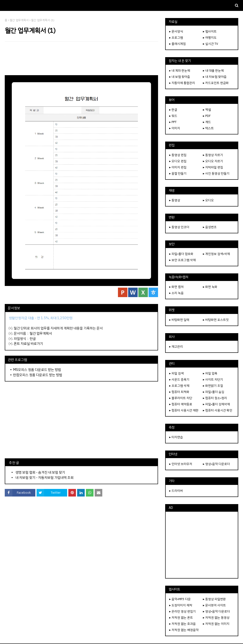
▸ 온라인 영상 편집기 (182, 611)
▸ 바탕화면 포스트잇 (216, 320)
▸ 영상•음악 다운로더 (216, 464)
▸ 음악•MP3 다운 (180, 599)
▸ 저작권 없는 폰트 (181, 618)
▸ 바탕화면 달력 (179, 320)
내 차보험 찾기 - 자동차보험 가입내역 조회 (44, 478)
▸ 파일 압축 (210, 373)
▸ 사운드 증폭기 (179, 379)
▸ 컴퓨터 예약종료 (181, 404)
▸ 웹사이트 (210, 31)
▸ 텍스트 (208, 128)
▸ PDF (207, 116)
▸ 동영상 (175, 200)
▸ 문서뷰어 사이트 (214, 605)
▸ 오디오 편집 (178, 161)
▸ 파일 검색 (176, 373)
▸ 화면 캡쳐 (176, 287)
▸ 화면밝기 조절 (213, 386)
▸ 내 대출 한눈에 (213, 71)
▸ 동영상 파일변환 (214, 599)
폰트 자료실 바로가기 (28, 344)
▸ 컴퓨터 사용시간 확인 (218, 410)
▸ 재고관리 (176, 347)
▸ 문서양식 (176, 31)
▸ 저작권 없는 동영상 (216, 618)
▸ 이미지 (175, 128)
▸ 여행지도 (210, 38)
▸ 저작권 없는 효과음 (182, 624)
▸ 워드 (173, 116)
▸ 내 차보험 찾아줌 (215, 77)
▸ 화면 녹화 (210, 287)
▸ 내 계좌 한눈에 (180, 71)
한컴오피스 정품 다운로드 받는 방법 (38, 375)
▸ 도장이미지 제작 (181, 605)
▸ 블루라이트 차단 (181, 398)
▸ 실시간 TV (210, 44)
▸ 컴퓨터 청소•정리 (215, 398)
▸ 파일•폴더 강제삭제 (216, 404)
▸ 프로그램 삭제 (179, 386)
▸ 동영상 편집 (178, 155)
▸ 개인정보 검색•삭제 (216, 254)
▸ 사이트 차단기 (213, 379)
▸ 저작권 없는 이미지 (216, 624)
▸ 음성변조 (210, 227)
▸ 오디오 (208, 200)
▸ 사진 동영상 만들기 (216, 173)
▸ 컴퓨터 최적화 (179, 392)
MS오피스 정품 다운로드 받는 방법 (37, 370)
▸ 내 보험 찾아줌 (180, 77)
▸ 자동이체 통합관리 (182, 83)
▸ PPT (173, 122)
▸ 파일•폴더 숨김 (214, 392)
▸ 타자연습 (176, 437)
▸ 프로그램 (176, 38)
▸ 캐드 (207, 122)
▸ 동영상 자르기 (213, 155)
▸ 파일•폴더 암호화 (181, 254)
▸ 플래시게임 (178, 44)
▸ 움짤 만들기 (178, 173)
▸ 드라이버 (176, 491)
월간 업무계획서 (19, 20)
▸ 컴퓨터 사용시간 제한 (184, 410)
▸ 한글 (173, 110)
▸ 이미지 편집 (178, 167)
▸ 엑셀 (207, 110)
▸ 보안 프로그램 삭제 (182, 260)
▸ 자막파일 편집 (213, 167)
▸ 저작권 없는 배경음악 (184, 630)
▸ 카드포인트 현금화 (216, 83)
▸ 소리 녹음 (176, 293)
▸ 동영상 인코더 (179, 227)
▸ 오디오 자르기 (213, 161)
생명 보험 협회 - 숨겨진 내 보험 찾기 (40, 472)
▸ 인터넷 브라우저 (181, 464)
